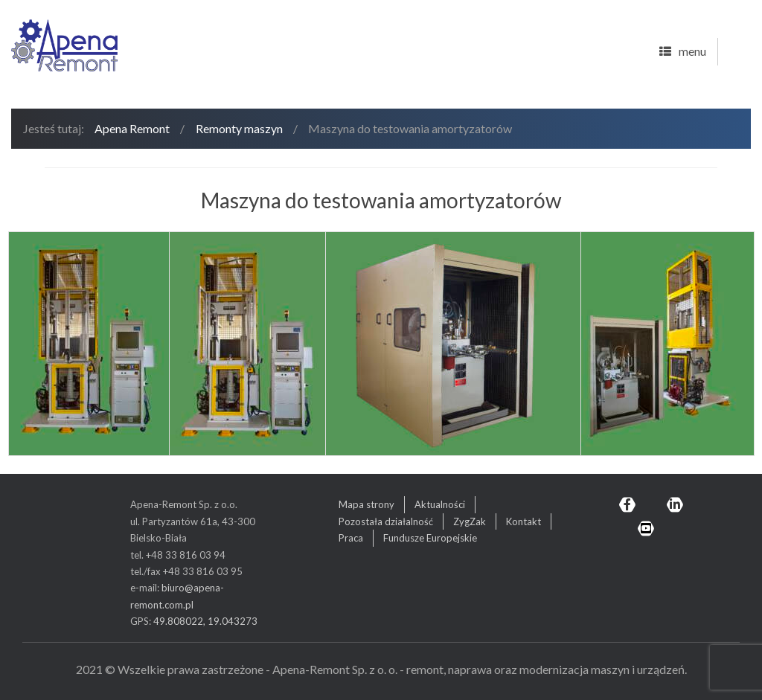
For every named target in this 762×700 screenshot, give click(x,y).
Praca (351, 538)
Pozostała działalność (386, 521)
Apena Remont (132, 128)
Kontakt (524, 521)
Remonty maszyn (239, 128)
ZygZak (470, 521)
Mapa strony (366, 504)
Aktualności (440, 504)
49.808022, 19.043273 (205, 621)
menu (683, 52)
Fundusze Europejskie (430, 538)
